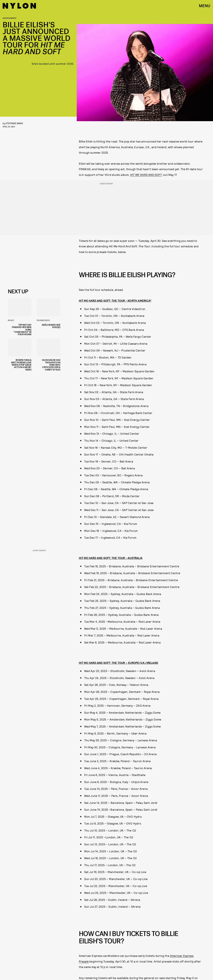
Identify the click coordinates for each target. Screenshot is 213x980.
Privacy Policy (25, 280)
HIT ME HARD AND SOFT (146, 175)
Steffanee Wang (14, 123)
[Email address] (33, 261)
